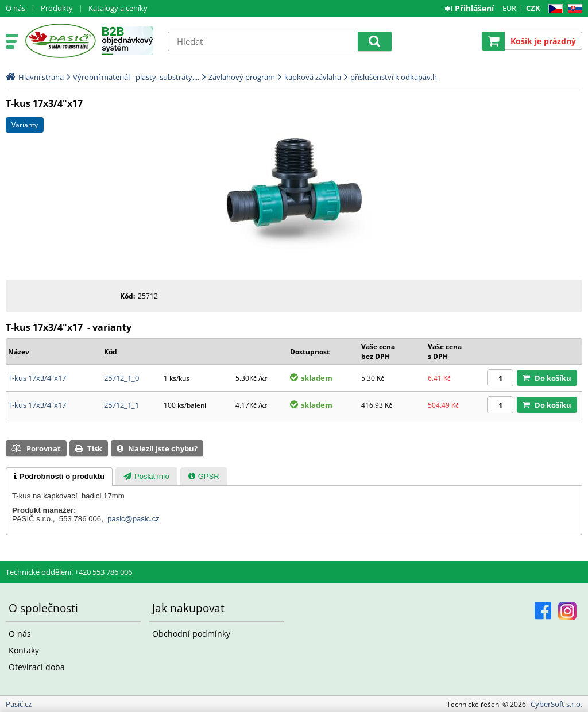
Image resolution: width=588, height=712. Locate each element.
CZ (553, 9)
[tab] (59, 477)
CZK (533, 8)
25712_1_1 (121, 405)
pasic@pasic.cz (134, 519)
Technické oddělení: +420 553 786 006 (69, 572)
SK (573, 9)
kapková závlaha (313, 77)
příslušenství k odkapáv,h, (394, 77)
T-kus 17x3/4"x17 (37, 378)
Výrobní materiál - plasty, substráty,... (136, 77)
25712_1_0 (121, 378)
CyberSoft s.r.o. (556, 704)
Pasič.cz (60, 41)
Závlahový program (242, 77)
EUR (509, 8)
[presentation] (59, 477)
